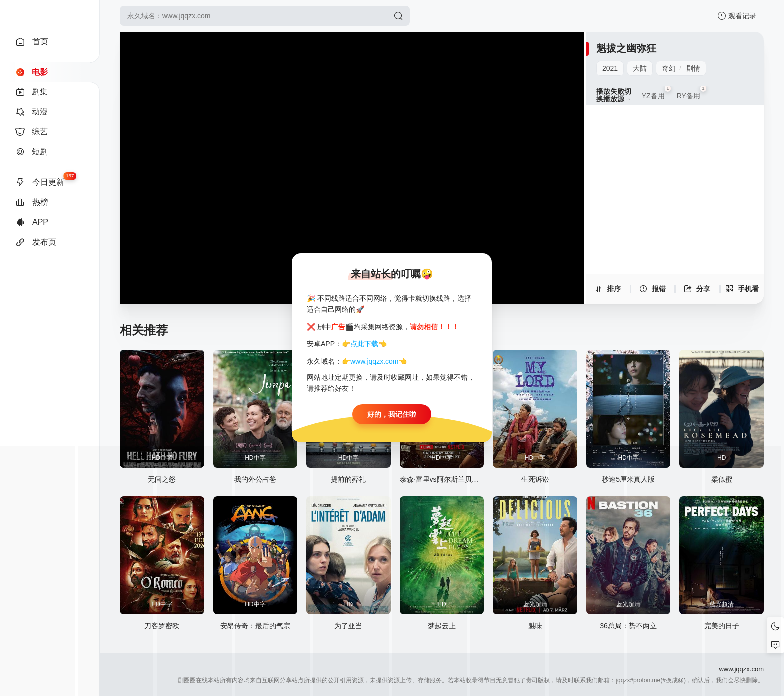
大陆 (640, 68)
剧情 (693, 68)
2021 (610, 68)
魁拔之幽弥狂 (626, 48)
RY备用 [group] (692, 93)
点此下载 (364, 344)
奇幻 (669, 68)
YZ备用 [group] (656, 93)
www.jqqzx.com (374, 361)
